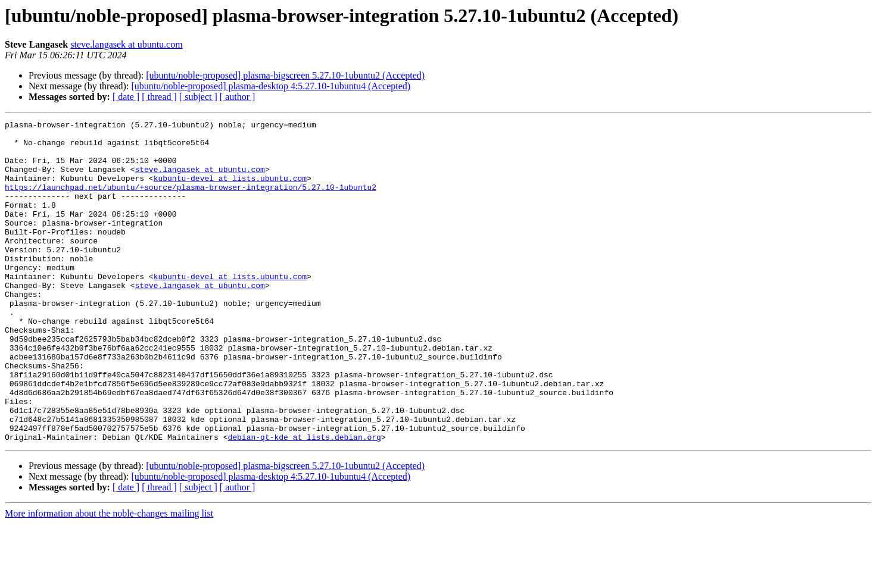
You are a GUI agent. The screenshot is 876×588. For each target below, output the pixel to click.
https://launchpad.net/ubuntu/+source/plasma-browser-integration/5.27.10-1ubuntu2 (191, 201)
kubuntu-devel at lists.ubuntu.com (230, 190)
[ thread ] (159, 97)
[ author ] (238, 97)
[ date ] (126, 97)
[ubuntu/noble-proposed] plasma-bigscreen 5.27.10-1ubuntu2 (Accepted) (285, 75)
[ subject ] (198, 97)
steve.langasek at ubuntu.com (126, 44)
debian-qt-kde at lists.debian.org (304, 501)
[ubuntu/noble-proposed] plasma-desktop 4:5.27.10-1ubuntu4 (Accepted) (271, 86)
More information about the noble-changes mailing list (109, 578)
